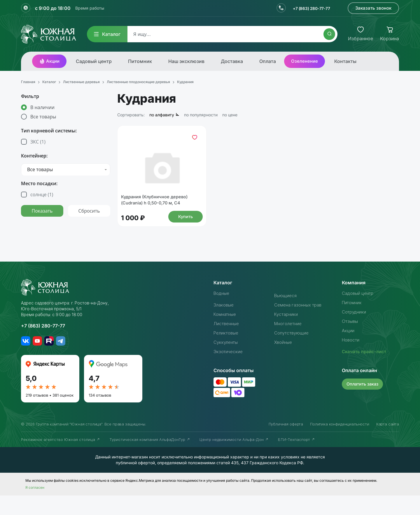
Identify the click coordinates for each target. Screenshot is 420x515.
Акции (49, 61)
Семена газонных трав (300, 324)
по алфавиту (164, 115)
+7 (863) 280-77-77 (308, 8)
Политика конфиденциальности (340, 444)
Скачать (365, 371)
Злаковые (225, 324)
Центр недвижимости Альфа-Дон (234, 459)
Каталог (107, 34)
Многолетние (290, 343)
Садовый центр (94, 61)
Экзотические (229, 371)
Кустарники (287, 334)
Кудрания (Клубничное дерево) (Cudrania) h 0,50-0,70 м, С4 (159, 218)
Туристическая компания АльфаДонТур (150, 459)
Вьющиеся (286, 315)
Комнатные (226, 334)
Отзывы (351, 341)
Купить (184, 235)
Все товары (43, 117)
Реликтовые (227, 352)
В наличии (42, 107)
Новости (352, 359)
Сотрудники (355, 331)
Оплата (268, 61)
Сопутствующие (293, 352)
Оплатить (364, 403)
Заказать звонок (373, 8)
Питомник (140, 61)
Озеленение (304, 61)
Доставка (232, 61)
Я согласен (35, 507)
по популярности (201, 115)
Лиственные (228, 343)
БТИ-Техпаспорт (296, 459)
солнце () (42, 195)
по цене (230, 115)
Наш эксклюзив (186, 61)
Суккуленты (227, 362)
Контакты (345, 61)
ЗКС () (38, 142)
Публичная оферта (286, 444)
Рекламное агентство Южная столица (61, 459)
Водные (223, 313)
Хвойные (284, 362)
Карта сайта (388, 444)
